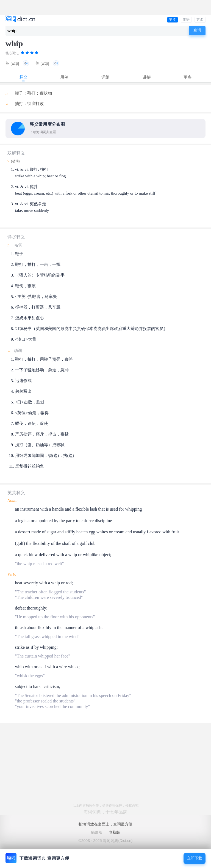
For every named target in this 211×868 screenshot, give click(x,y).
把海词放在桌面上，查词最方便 (105, 824)
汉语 (186, 20)
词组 (105, 77)
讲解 (147, 77)
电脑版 (114, 832)
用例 (64, 77)
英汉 (173, 20)
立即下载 (195, 858)
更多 (200, 20)
